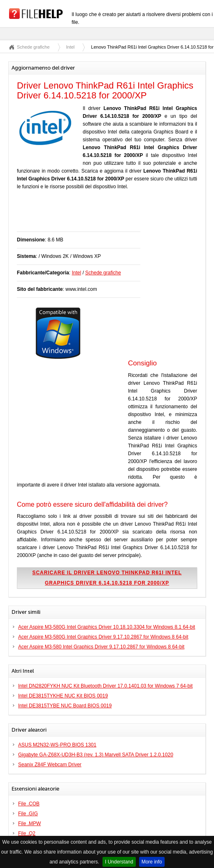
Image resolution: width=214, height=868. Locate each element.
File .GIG (28, 814)
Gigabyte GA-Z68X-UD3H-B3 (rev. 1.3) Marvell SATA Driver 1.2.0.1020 (96, 755)
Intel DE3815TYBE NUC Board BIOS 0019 (65, 706)
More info (152, 862)
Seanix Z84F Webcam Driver (50, 765)
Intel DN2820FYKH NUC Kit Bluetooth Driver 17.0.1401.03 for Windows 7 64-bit (105, 686)
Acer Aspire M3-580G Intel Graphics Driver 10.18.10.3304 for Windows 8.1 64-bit (107, 627)
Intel (71, 47)
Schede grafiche (33, 47)
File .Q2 (27, 833)
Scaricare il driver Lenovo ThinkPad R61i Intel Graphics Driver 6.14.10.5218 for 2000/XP (107, 578)
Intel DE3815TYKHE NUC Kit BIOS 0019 (63, 696)
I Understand (119, 862)
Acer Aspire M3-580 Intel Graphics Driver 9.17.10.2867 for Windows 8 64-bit (101, 647)
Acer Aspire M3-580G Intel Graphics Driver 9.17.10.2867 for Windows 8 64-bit (103, 637)
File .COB (29, 804)
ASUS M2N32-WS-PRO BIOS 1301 (57, 745)
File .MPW (29, 824)
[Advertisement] (113, 215)
